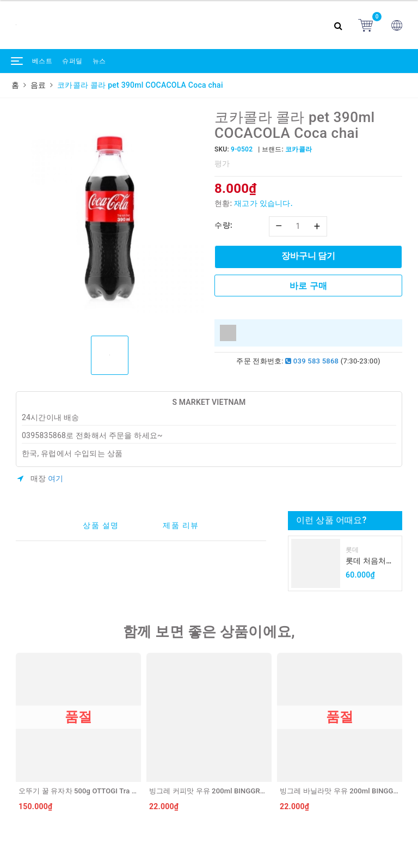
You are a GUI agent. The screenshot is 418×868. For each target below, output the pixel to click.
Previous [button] (13, 735)
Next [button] (405, 735)
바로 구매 (308, 286)
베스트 (42, 61)
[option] (110, 218)
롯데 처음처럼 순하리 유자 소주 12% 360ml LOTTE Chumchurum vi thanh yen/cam (371, 562)
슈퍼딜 (72, 61)
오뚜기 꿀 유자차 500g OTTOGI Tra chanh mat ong (99, 791)
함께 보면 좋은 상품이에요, (209, 632)
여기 (56, 478)
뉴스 (99, 61)
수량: (223, 225)
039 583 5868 (312, 361)
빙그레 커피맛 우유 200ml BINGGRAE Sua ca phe (228, 791)
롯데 (352, 550)
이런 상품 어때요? (331, 520)
